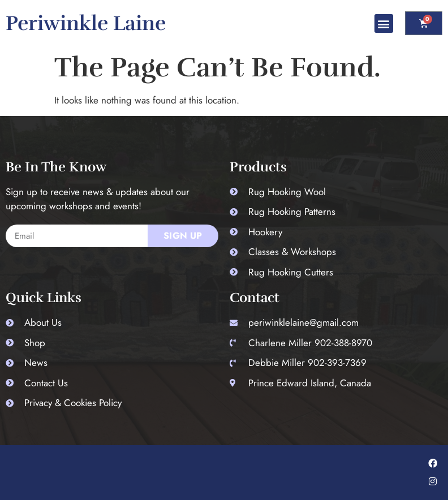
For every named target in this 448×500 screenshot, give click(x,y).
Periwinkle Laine (86, 23)
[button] (384, 23)
